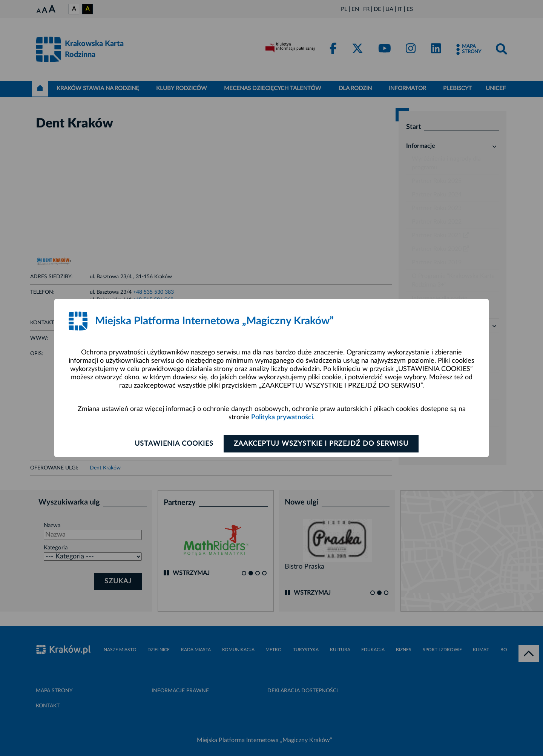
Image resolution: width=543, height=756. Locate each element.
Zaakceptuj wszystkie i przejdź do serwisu (321, 444)
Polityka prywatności (282, 417)
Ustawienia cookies (174, 444)
